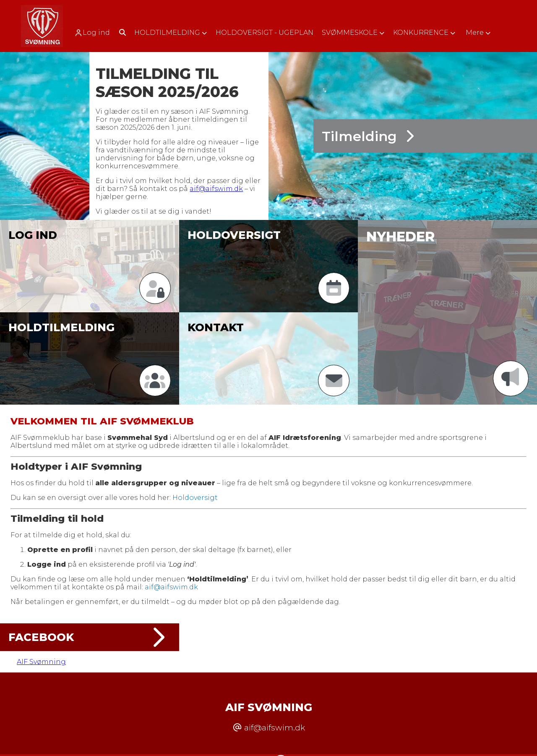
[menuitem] (95, 33)
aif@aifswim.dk (216, 189)
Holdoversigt (195, 498)
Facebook (90, 637)
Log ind (92, 33)
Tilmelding (368, 136)
